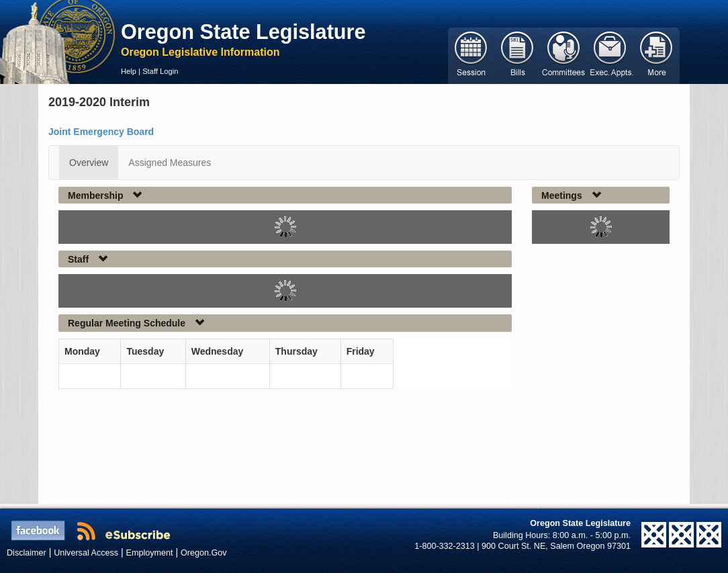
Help (129, 71)
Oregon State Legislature (243, 32)
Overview (89, 163)
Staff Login (160, 71)
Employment (150, 553)
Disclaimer (27, 553)
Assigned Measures (170, 163)
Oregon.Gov (204, 553)
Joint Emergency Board (101, 132)
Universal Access (86, 553)
